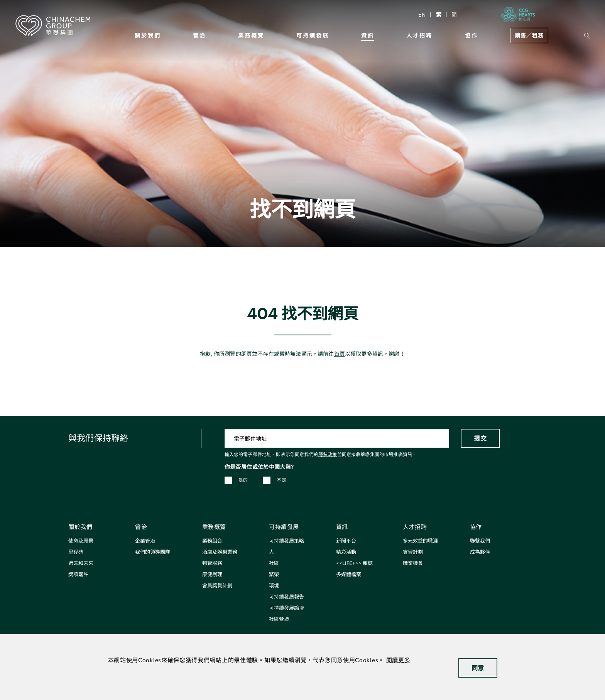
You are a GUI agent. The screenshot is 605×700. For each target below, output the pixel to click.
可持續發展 (313, 35)
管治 (199, 35)
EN (422, 14)
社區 (274, 564)
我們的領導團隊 (153, 552)
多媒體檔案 (349, 575)
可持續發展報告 (286, 597)
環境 (274, 586)
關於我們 (148, 35)
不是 (281, 480)
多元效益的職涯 (420, 541)
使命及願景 (81, 541)
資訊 (368, 35)
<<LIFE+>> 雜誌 (354, 564)
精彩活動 (346, 552)
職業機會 (413, 564)
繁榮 (274, 575)
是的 (243, 480)
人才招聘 (419, 35)
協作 (471, 35)
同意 (478, 668)
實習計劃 (413, 552)
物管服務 (212, 564)
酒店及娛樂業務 (220, 552)
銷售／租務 (529, 35)
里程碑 (76, 552)
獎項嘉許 (78, 575)
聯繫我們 (480, 541)
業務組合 (212, 541)
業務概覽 (251, 35)
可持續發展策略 (286, 541)
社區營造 (279, 620)
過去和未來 (81, 564)
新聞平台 (346, 541)
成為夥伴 (480, 552)
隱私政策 (328, 455)
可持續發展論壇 (286, 608)
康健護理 (212, 575)
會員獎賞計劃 (217, 586)
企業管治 (145, 541)
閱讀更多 (398, 660)
